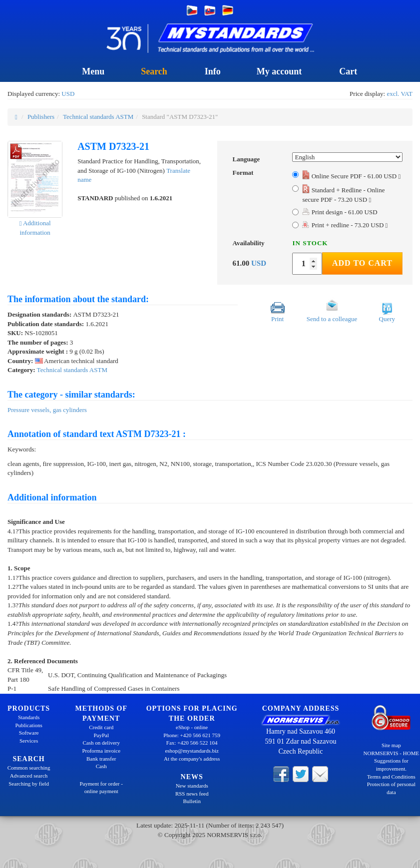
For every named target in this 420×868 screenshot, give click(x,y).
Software (29, 733)
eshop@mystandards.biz (192, 751)
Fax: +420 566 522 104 (192, 743)
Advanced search (29, 776)
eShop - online (192, 727)
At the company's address (192, 759)
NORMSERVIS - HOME (392, 753)
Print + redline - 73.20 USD (345, 225)
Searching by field (29, 784)
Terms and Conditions (391, 777)
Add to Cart (362, 263)
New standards (192, 786)
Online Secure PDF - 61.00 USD (351, 176)
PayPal (101, 735)
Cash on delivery (101, 743)
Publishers (41, 117)
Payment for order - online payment (101, 788)
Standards (29, 717)
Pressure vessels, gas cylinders (47, 410)
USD (68, 94)
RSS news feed (192, 794)
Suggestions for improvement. (391, 765)
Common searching (29, 768)
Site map (391, 745)
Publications (28, 725)
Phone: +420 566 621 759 (192, 735)
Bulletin (192, 801)
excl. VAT (400, 94)
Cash (101, 766)
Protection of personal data (391, 788)
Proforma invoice (101, 751)
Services (29, 741)
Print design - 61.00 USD (340, 212)
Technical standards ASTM (98, 117)
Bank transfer (101, 759)
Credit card (101, 727)
